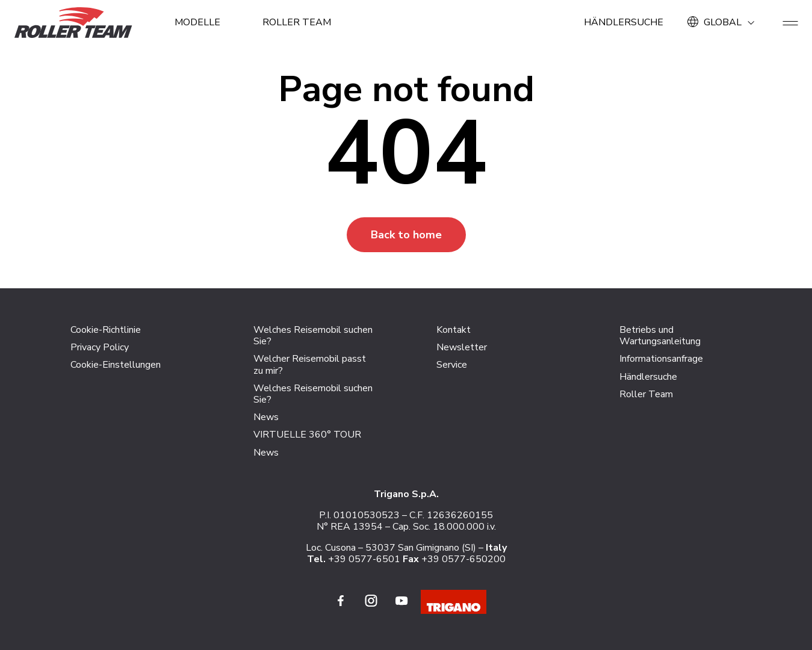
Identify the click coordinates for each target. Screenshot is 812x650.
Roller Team (297, 22)
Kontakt (454, 330)
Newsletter (462, 347)
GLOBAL (723, 22)
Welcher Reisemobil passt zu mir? (310, 364)
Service (452, 365)
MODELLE (197, 22)
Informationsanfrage (661, 359)
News (266, 417)
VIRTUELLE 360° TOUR (307, 435)
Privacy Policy (100, 347)
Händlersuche (624, 22)
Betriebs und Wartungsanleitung (660, 336)
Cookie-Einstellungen (116, 365)
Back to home (406, 235)
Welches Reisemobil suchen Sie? (313, 336)
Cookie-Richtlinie (106, 330)
